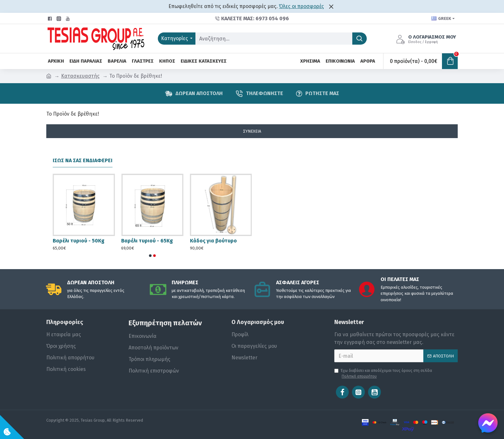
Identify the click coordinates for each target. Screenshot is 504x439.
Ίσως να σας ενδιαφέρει (83, 160)
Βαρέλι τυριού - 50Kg (79, 241)
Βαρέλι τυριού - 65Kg (147, 241)
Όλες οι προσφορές (301, 6)
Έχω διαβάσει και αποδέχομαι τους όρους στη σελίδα (383, 374)
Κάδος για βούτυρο (213, 241)
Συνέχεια (252, 131)
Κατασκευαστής (80, 76)
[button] (150, 256)
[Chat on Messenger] (488, 423)
